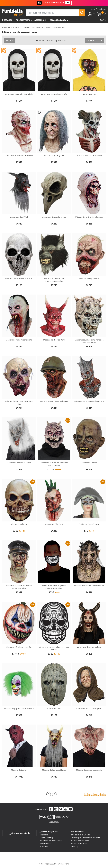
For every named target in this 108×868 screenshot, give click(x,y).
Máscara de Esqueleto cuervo (54, 217)
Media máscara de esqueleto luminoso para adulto (54, 587)
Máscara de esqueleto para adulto (19, 94)
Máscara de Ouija (54, 708)
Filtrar (9, 40)
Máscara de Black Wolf (19, 217)
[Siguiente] (60, 794)
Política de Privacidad (80, 841)
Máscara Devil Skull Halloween (89, 155)
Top (102, 20)
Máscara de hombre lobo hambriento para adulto (54, 280)
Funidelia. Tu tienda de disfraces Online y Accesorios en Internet (12, 12)
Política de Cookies (79, 843)
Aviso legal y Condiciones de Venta (86, 838)
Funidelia (6, 27)
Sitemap (75, 846)
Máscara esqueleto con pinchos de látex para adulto (89, 341)
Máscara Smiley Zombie (89, 278)
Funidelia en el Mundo (81, 835)
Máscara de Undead (89, 463)
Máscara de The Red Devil (54, 340)
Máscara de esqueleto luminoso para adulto (54, 648)
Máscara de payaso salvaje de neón (19, 708)
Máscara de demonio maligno (89, 647)
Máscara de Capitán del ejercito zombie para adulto (19, 587)
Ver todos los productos (95, 794)
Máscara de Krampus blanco (54, 770)
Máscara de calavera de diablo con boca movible (54, 464)
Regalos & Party (58, 20)
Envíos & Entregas (47, 838)
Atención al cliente (19, 833)
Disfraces (7, 20)
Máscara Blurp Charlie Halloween (89, 217)
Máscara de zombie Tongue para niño (19, 403)
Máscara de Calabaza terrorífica (19, 647)
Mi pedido (44, 835)
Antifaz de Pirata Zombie (89, 524)
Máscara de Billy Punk (54, 524)
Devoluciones (45, 843)
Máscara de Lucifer (19, 770)
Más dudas (44, 846)
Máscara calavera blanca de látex (19, 278)
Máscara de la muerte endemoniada (89, 401)
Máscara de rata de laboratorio (89, 770)
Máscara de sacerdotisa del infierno (89, 586)
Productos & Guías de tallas (51, 841)
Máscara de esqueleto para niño (54, 94)
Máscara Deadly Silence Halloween (19, 155)
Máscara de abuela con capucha (89, 708)
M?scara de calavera (19, 524)
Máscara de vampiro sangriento (19, 340)
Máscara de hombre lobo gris (19, 463)
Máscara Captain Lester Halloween (54, 401)
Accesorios (40, 20)
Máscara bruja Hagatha (54, 155)
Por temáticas (23, 20)
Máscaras (41, 27)
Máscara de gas (89, 94)
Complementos (28, 27)
